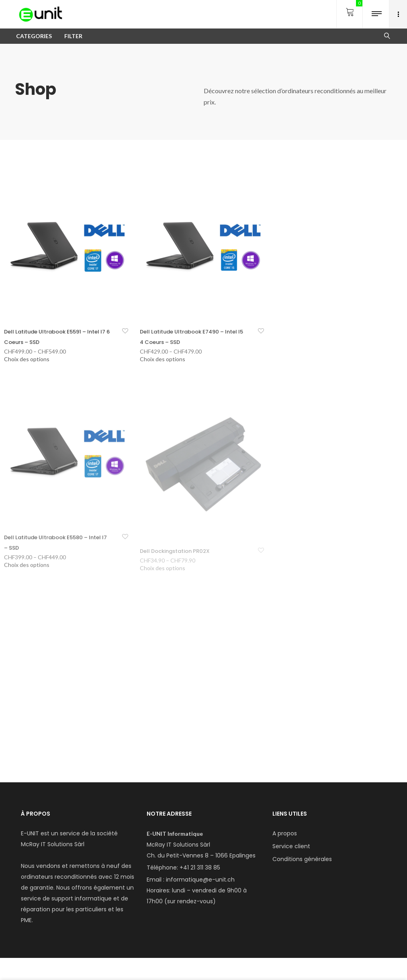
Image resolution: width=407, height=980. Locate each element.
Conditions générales (302, 859)
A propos (285, 833)
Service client (291, 846)
